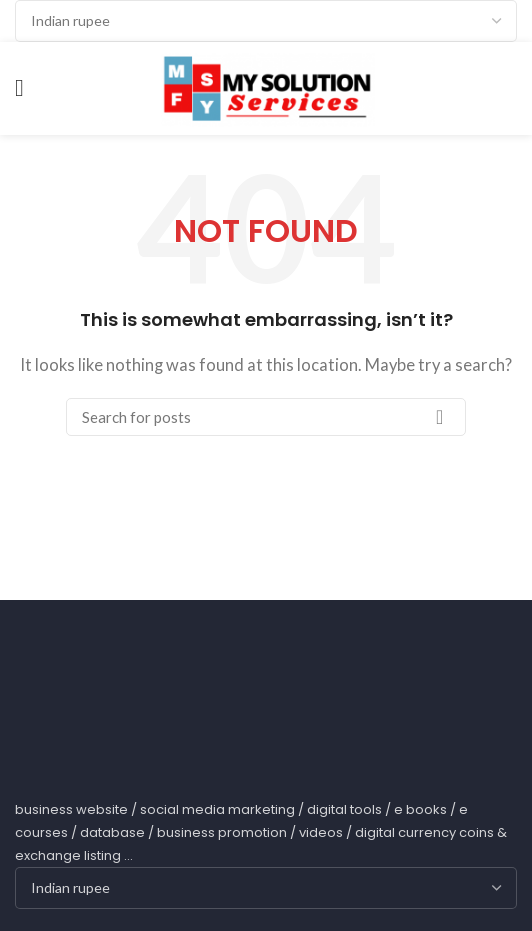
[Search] (266, 417)
